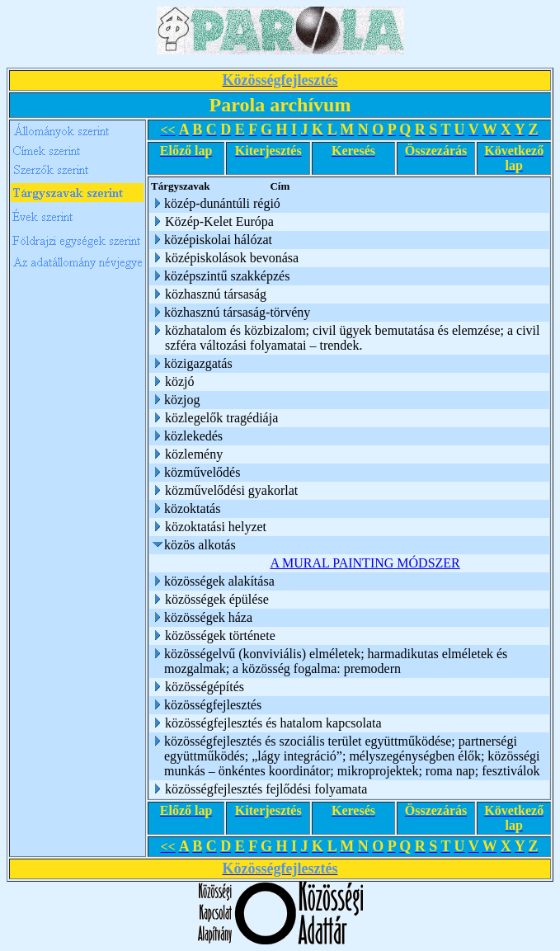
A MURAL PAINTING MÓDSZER (365, 563)
